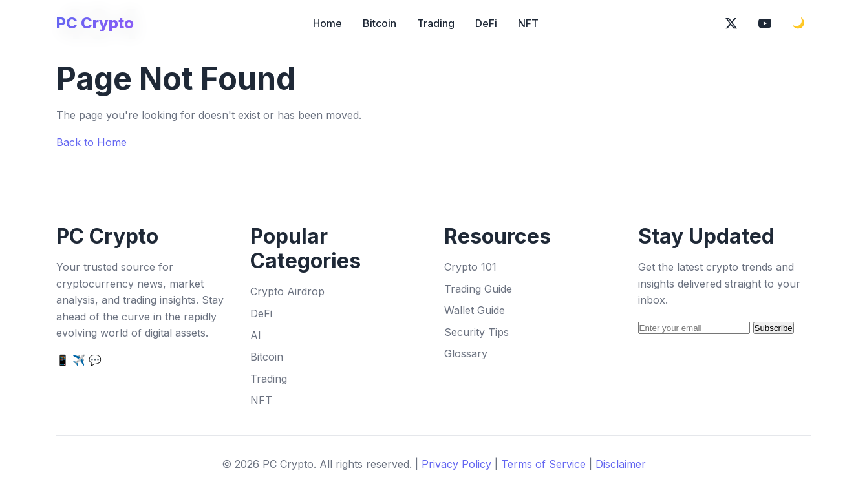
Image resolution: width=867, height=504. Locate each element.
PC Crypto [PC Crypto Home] (95, 23)
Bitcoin (380, 23)
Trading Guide (478, 289)
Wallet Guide (475, 310)
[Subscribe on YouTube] (765, 23)
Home (327, 23)
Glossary (466, 353)
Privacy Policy (456, 464)
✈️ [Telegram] (79, 360)
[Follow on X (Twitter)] (731, 23)
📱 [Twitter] (63, 360)
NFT (528, 23)
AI (256, 335)
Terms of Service (543, 464)
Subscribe (774, 328)
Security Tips (476, 332)
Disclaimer (621, 464)
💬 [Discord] (95, 360)
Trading (436, 23)
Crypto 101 (470, 267)
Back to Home (91, 142)
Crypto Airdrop (287, 291)
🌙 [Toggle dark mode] (798, 23)
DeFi (486, 23)
